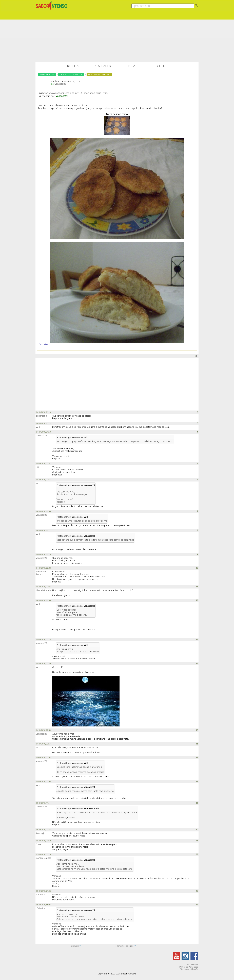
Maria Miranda (43, 590)
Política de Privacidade (189, 967)
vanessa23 (60, 84)
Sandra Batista (44, 858)
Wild (38, 427)
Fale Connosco (192, 965)
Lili (37, 467)
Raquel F (40, 895)
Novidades (103, 66)
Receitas (74, 66)
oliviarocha (41, 416)
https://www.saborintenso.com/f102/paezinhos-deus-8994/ (75, 93)
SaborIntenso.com (47, 74)
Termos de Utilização (189, 969)
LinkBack (75, 946)
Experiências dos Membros (71, 74)
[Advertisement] (117, 37)
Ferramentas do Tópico (124, 946)
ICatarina (41, 908)
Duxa (39, 844)
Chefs (160, 66)
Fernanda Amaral (41, 573)
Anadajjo (40, 833)
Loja (132, 66)
